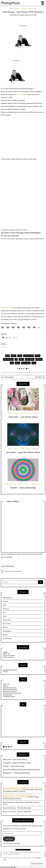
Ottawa (5, 627)
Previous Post (9, 377)
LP (16, 359)
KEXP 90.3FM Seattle (10, 689)
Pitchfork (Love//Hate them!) (12, 693)
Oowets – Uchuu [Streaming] (23, 488)
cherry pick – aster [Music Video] (23, 417)
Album (14, 356)
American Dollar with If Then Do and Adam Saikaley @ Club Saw (23, 790)
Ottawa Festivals (8, 657)
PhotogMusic (11, 3)
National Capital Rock (10, 670)
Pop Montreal (7, 695)
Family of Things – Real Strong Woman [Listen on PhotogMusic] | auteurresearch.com (19, 796)
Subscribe (9, 839)
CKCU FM (6, 654)
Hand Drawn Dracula (10, 688)
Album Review (15, 9)
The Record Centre (9, 697)
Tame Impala (26, 363)
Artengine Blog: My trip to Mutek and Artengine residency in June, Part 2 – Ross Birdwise (23, 789)
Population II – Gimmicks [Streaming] (16, 773)
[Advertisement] (19, 722)
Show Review (7, 638)
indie (10, 413)
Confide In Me (28, 356)
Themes (5, 672)
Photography (7, 631)
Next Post (39, 377)
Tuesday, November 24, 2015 (28, 15)
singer (17, 363)
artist (20, 356)
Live (4, 612)
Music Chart (7, 620)
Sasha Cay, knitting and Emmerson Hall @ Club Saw (22, 769)
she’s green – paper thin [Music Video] (23, 452)
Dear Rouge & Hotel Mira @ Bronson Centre (21, 803)
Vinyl (34, 363)
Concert (6, 601)
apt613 (5, 652)
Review (36, 413)
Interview (6, 609)
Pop (12, 363)
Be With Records (22, 94)
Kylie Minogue (8, 359)
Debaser (6, 686)
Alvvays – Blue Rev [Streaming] (21, 808)
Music (24, 9)
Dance (38, 356)
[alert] (23, 571)
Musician (39, 359)
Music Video (32, 9)
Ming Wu (14, 15)
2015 (7, 356)
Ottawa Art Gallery (9, 655)
